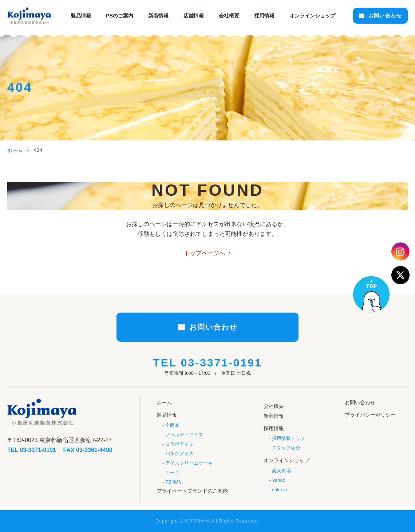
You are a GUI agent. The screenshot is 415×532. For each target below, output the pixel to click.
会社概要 (229, 16)
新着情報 (158, 16)
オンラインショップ (286, 460)
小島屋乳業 (29, 16)
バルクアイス (179, 454)
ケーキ (172, 473)
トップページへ (205, 253)
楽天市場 (281, 471)
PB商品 (173, 482)
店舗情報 (194, 16)
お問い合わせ (385, 16)
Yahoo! (279, 480)
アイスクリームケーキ (189, 463)
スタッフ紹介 (286, 448)
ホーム (164, 402)
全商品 (172, 425)
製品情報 (81, 16)
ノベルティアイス (184, 435)
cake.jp (279, 490)
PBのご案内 (120, 16)
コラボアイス (179, 444)
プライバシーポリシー (370, 415)
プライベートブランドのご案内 (192, 491)
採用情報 (264, 16)
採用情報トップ (288, 438)
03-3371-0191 (222, 363)
